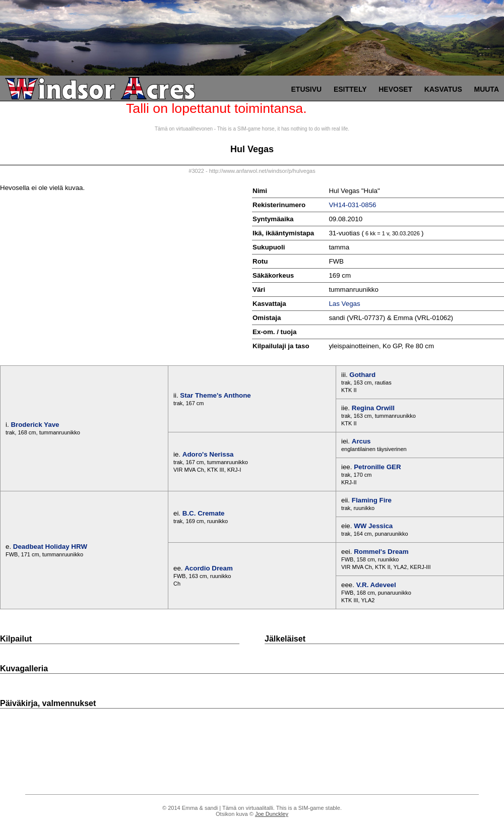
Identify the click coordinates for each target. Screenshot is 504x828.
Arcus (361, 441)
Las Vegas (344, 304)
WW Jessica (373, 526)
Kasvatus (443, 89)
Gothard (362, 375)
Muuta (486, 89)
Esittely (350, 89)
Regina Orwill (373, 408)
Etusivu (307, 89)
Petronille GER (377, 467)
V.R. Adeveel (376, 585)
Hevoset (395, 89)
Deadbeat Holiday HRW (50, 547)
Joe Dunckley (272, 814)
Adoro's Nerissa (208, 454)
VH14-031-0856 (352, 205)
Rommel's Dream (381, 552)
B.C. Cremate (204, 513)
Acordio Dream (209, 568)
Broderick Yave (35, 425)
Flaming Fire (372, 500)
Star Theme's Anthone (215, 395)
